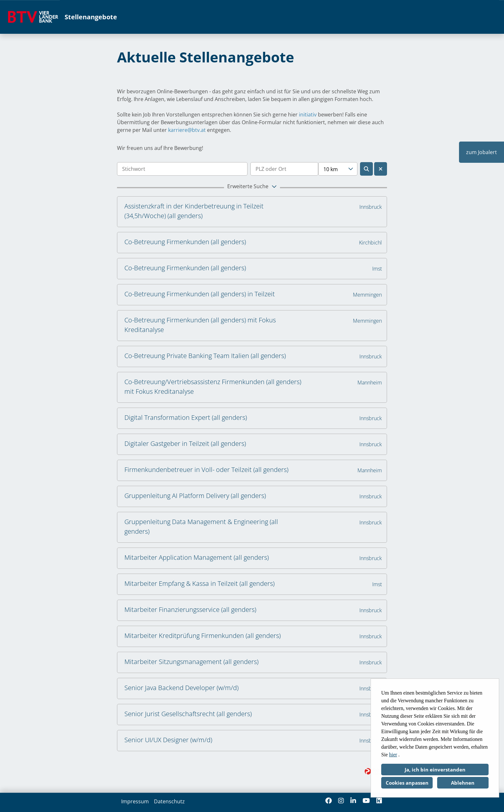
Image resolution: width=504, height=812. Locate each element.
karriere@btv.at (187, 130)
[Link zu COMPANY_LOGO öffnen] (33, 17)
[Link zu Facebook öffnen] (328, 801)
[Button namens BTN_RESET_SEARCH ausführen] (381, 169)
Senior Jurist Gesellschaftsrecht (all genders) (188, 714)
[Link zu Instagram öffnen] (341, 801)
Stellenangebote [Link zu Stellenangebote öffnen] (91, 17)
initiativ (308, 115)
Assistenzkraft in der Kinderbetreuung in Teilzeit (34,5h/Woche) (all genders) (194, 211)
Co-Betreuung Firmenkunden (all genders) (185, 242)
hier (393, 755)
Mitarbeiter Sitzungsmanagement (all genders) (191, 662)
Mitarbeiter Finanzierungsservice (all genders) (190, 609)
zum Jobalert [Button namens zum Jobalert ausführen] (482, 152)
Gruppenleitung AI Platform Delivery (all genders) (195, 496)
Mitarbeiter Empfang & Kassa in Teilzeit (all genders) (199, 583)
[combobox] (338, 169)
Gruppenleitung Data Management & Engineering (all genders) (201, 526)
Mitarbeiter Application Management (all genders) (197, 557)
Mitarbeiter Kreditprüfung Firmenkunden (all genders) (203, 636)
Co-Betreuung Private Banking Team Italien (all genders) (205, 356)
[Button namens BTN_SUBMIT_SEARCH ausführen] (366, 169)
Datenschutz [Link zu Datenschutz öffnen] (169, 801)
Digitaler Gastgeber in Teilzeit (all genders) (185, 443)
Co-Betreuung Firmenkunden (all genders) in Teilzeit (200, 294)
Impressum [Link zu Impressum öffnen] (135, 801)
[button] (252, 188)
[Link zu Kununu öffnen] (379, 801)
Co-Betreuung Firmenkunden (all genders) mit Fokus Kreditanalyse (200, 325)
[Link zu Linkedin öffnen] (353, 801)
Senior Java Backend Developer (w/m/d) (181, 688)
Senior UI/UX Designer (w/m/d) (168, 740)
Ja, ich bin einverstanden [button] (435, 770)
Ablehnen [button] (463, 783)
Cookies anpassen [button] (407, 783)
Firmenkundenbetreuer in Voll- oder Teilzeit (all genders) (206, 470)
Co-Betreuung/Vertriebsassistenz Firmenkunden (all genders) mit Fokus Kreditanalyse (213, 387)
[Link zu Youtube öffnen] (366, 801)
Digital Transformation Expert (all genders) (186, 417)
